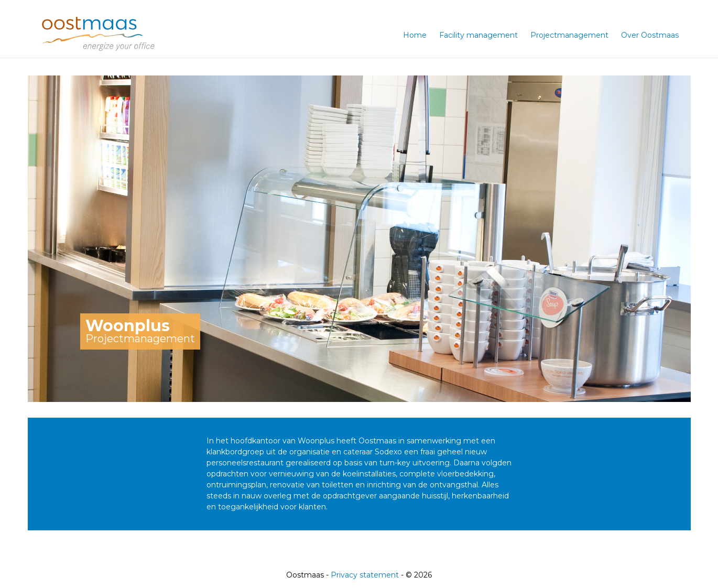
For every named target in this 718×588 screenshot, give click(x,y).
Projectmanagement (569, 35)
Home (415, 35)
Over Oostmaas (650, 35)
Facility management (478, 35)
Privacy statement (365, 575)
